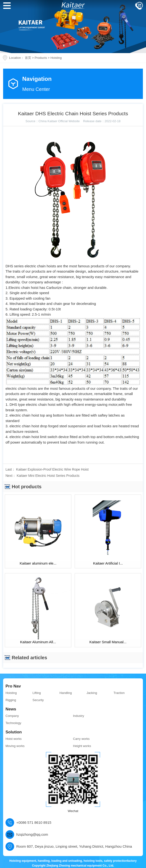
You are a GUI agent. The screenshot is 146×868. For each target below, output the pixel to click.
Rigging (11, 700)
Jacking (92, 693)
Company (12, 716)
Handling (66, 693)
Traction (119, 693)
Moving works (15, 746)
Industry (79, 716)
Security (38, 700)
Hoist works (14, 739)
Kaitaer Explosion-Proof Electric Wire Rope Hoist (52, 469)
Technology (13, 723)
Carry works (81, 739)
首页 (28, 58)
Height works (82, 746)
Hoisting (56, 58)
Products (41, 58)
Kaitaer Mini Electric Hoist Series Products (48, 476)
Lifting (37, 693)
